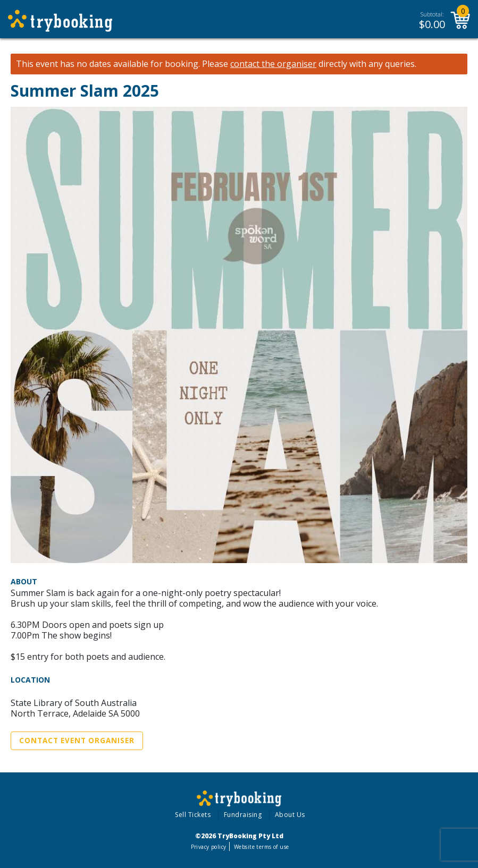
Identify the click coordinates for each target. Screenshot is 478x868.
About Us (290, 815)
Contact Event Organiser (77, 741)
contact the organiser (273, 64)
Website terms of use (261, 847)
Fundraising (243, 815)
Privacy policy (209, 847)
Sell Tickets (193, 815)
